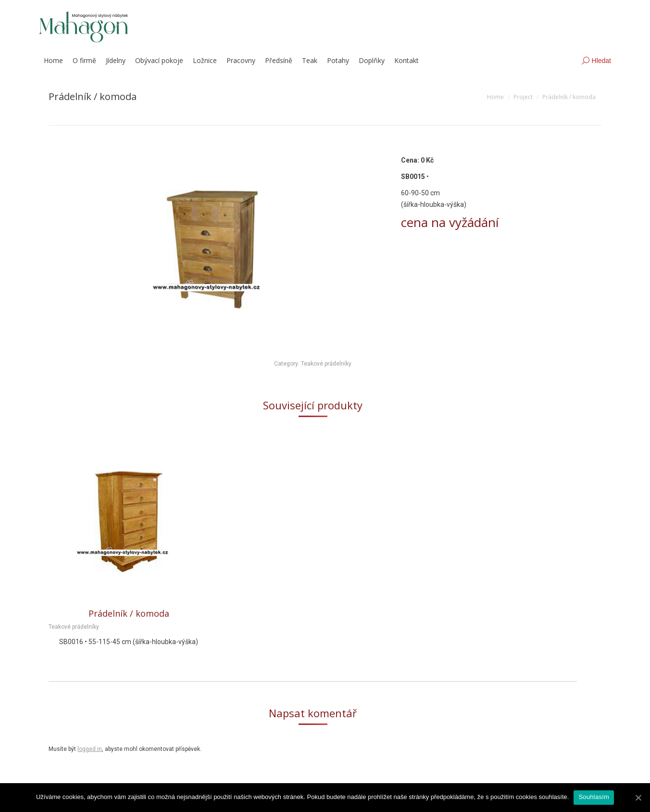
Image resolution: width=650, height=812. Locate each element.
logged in (90, 749)
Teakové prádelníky (326, 364)
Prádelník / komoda (129, 613)
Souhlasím (594, 797)
